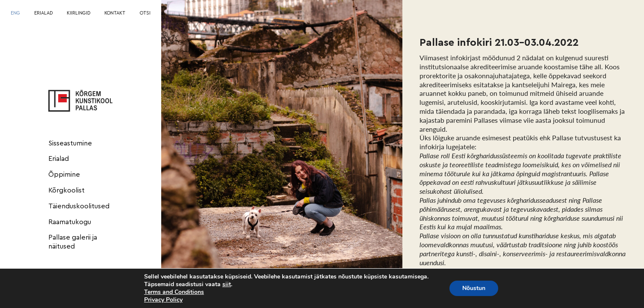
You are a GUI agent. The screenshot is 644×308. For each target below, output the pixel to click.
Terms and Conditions (174, 292)
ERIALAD (43, 13)
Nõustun (474, 288)
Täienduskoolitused (79, 206)
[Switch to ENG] (15, 13)
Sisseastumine (70, 143)
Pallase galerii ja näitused (73, 242)
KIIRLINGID (78, 13)
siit (227, 284)
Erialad (59, 159)
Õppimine (64, 175)
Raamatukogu (70, 222)
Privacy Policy (163, 300)
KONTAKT (115, 13)
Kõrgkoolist (66, 190)
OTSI (145, 13)
